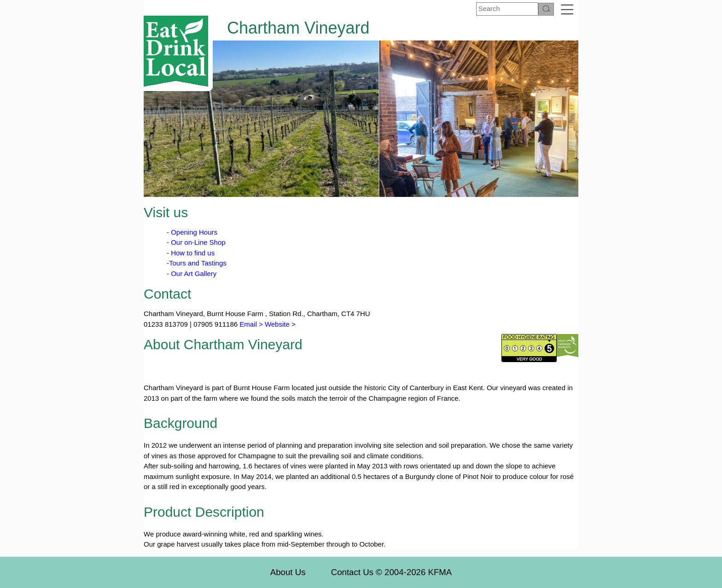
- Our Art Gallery (192, 274)
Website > (280, 324)
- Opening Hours (192, 232)
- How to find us (191, 253)
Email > (250, 324)
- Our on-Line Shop (196, 242)
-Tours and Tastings (197, 263)
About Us (288, 572)
